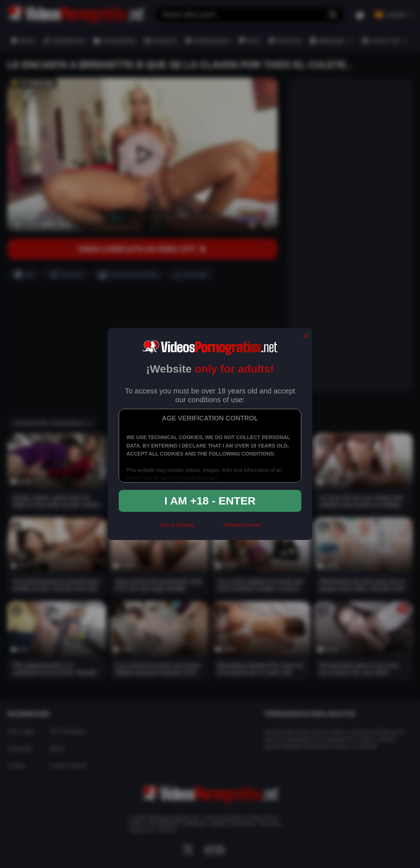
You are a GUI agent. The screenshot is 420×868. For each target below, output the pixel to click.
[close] (306, 337)
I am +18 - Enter (210, 501)
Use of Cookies (177, 525)
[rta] (209, 528)
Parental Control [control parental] (242, 525)
